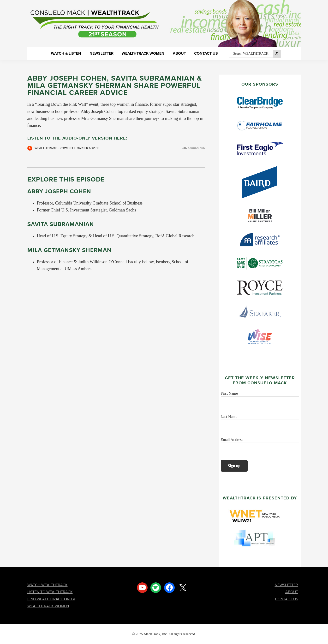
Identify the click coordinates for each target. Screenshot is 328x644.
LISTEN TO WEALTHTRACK (50, 592)
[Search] (277, 54)
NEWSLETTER (286, 585)
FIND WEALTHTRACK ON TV (51, 599)
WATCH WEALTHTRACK (48, 585)
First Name (229, 393)
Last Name (229, 417)
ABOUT (292, 592)
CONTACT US (286, 599)
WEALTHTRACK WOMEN (48, 606)
